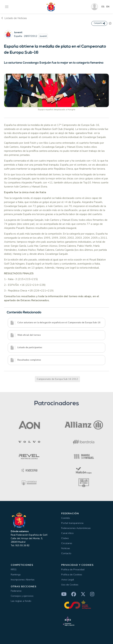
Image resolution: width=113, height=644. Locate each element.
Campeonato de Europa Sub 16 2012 (57, 379)
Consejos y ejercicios (22, 596)
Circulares (67, 543)
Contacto (66, 553)
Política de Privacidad (73, 569)
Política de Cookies (72, 575)
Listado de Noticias (14, 18)
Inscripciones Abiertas (23, 580)
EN (108, 7)
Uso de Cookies (70, 585)
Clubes (65, 538)
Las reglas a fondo (21, 601)
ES (103, 7)
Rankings (16, 575)
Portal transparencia (72, 523)
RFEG (14, 569)
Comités (66, 518)
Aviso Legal (68, 580)
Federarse (16, 591)
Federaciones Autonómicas (76, 528)
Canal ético (67, 533)
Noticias (66, 548)
